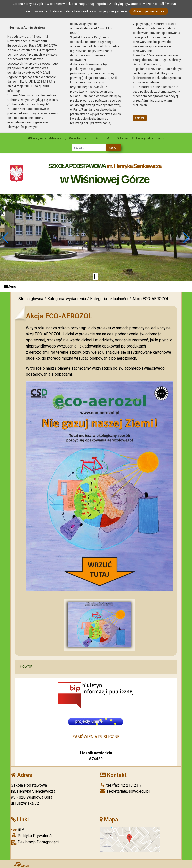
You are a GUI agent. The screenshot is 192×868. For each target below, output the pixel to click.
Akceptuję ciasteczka (149, 11)
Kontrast (123, 138)
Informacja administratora (148, 138)
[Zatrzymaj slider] (96, 276)
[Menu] (96, 287)
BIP (18, 830)
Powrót (26, 666)
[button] (6, 238)
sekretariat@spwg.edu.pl (125, 791)
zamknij (140, 118)
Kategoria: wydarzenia (67, 299)
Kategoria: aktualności (109, 299)
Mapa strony (58, 138)
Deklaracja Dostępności (35, 843)
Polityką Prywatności (126, 4)
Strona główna (37, 138)
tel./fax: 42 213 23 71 (122, 785)
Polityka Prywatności (33, 836)
